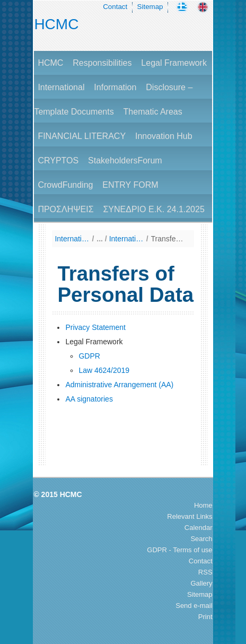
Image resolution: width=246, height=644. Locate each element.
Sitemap (150, 7)
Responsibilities (102, 63)
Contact (115, 7)
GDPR (89, 356)
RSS (205, 572)
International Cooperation (126, 239)
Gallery (201, 583)
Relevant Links (190, 516)
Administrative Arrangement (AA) (119, 385)
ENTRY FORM (130, 185)
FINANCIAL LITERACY (82, 136)
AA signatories (89, 399)
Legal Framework (174, 63)
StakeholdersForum (125, 160)
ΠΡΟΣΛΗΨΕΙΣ (65, 209)
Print (205, 617)
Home (203, 505)
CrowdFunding (65, 185)
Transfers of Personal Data (168, 239)
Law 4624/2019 (104, 370)
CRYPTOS (58, 160)
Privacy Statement (95, 327)
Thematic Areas (153, 112)
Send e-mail (194, 606)
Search (201, 539)
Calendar (199, 528)
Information (115, 87)
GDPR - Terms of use (179, 550)
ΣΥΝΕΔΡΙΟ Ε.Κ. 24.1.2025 (153, 209)
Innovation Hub (164, 136)
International (61, 87)
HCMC (56, 24)
